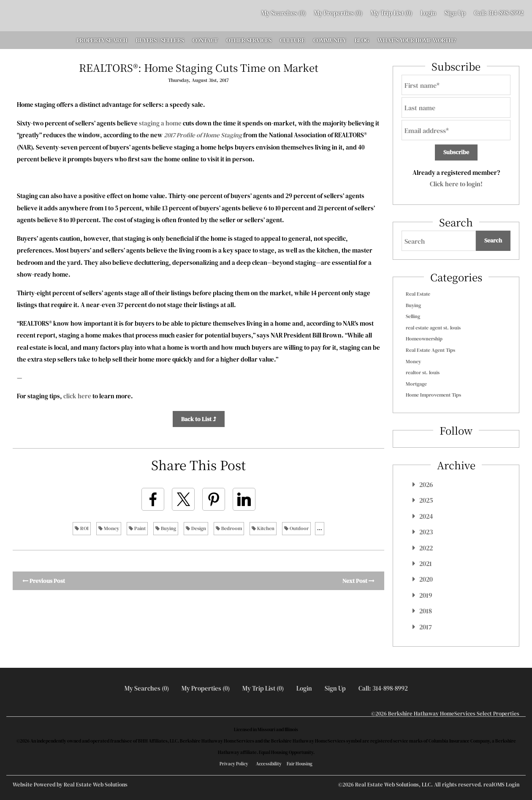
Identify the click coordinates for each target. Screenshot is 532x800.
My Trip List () (391, 13)
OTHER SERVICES (249, 40)
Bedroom (229, 528)
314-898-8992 (506, 13)
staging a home (160, 123)
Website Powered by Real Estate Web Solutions (70, 785)
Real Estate (418, 294)
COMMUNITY (330, 40)
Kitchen (263, 528)
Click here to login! (456, 184)
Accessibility (269, 764)
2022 (426, 548)
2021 (426, 563)
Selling (413, 316)
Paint (137, 528)
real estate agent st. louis (433, 328)
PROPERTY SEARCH (102, 40)
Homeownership (424, 339)
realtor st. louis (423, 373)
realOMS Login (501, 785)
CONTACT (205, 40)
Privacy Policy (234, 764)
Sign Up (455, 13)
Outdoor (296, 528)
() (284, 13)
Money (109, 528)
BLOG (362, 40)
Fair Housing (300, 764)
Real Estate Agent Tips (430, 350)
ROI (82, 528)
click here (77, 396)
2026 (426, 484)
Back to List (199, 419)
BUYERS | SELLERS (160, 40)
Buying (166, 528)
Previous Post (44, 581)
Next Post (358, 581)
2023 (426, 532)
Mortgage (416, 384)
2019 (426, 595)
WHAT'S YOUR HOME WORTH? (417, 40)
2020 (426, 579)
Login (428, 13)
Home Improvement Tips (433, 395)
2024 (426, 516)
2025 (426, 500)
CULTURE (292, 40)
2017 (426, 627)
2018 (426, 611)
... (320, 528)
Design (196, 528)
